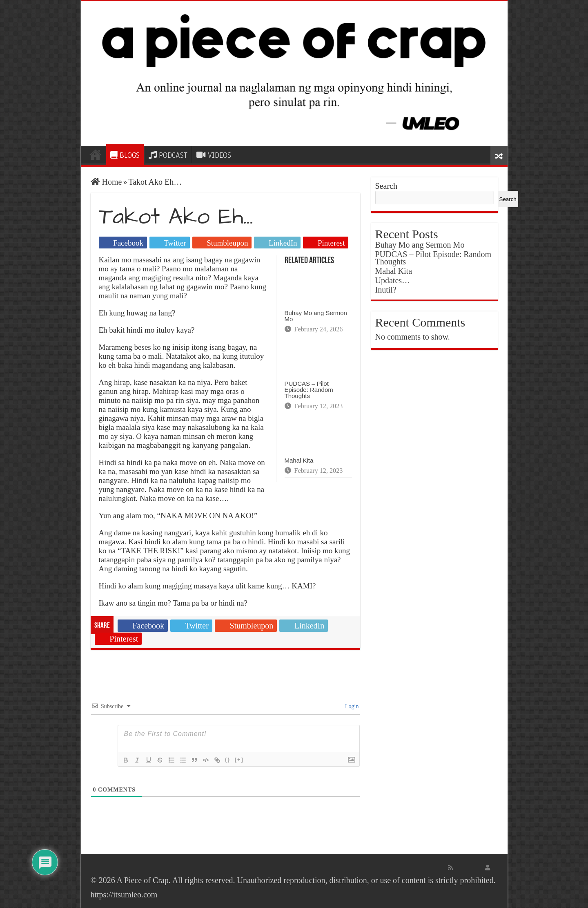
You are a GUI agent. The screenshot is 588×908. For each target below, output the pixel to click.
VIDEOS (214, 155)
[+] (239, 759)
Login (351, 706)
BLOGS (125, 155)
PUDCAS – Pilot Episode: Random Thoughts (309, 390)
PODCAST (168, 155)
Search (386, 186)
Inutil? (386, 290)
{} (228, 759)
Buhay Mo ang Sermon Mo (316, 316)
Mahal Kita (299, 460)
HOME (96, 154)
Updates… (393, 280)
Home (106, 182)
